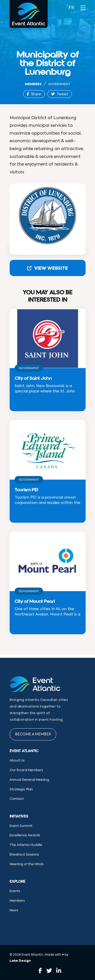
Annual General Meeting (29, 780)
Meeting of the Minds (27, 864)
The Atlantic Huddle (26, 845)
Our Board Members (26, 770)
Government (59, 84)
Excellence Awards (25, 835)
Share (34, 94)
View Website (48, 268)
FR (71, 8)
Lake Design (20, 961)
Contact (17, 799)
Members (33, 84)
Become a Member (33, 734)
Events (15, 891)
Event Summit (21, 826)
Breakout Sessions (24, 855)
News (14, 910)
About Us (17, 761)
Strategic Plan (21, 790)
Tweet (60, 94)
